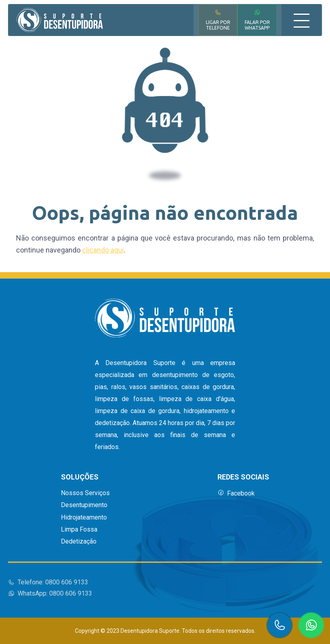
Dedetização (79, 542)
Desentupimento (84, 505)
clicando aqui (103, 250)
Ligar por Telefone (218, 20)
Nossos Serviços (85, 493)
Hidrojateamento (84, 518)
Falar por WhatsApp (257, 20)
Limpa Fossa (79, 530)
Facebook (236, 493)
